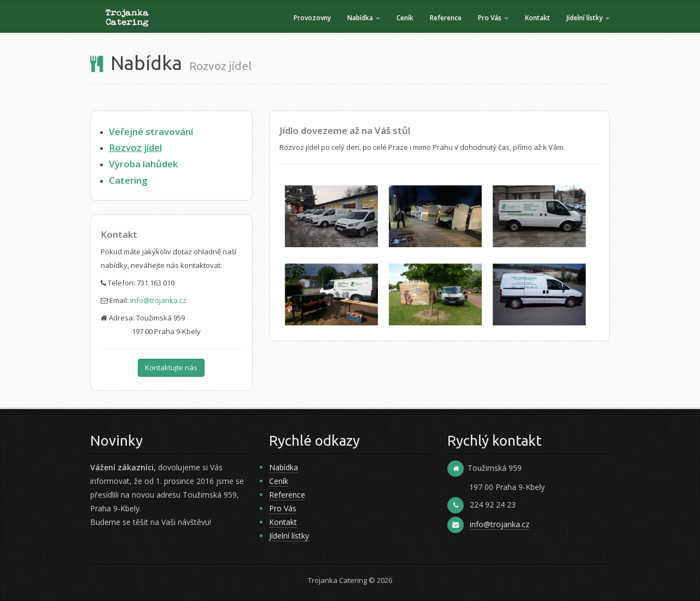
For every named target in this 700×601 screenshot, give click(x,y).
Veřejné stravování (151, 132)
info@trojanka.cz (158, 300)
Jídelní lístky (588, 18)
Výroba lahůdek (143, 164)
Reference (446, 18)
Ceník (405, 18)
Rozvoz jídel (135, 147)
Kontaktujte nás (171, 367)
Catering (128, 180)
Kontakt (538, 18)
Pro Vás (493, 18)
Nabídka (364, 18)
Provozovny (312, 18)
